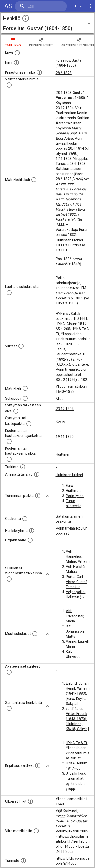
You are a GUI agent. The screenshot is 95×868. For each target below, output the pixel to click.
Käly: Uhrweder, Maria (74, 657)
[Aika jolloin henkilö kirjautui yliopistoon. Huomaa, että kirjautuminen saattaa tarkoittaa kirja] (39, 72)
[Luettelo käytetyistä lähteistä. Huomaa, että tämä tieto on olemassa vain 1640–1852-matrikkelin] (21, 346)
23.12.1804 (65, 409)
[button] (48, 23)
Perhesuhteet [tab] (41, 42)
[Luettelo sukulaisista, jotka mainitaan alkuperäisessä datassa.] (9, 293)
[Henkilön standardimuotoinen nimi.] (16, 63)
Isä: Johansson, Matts (75, 631)
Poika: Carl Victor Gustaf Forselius (77, 582)
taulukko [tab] (13, 42)
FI (79, 6)
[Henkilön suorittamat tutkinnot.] (23, 467)
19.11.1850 (65, 437)
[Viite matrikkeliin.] (36, 831)
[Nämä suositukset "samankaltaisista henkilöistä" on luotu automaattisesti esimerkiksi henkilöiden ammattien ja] (9, 708)
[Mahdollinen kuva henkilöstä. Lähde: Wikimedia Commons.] (17, 53)
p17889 (77, 298)
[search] (41, 6)
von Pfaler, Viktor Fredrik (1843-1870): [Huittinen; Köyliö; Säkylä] (77, 719)
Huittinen (63, 454)
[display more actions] (91, 6)
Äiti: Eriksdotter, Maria (75, 616)
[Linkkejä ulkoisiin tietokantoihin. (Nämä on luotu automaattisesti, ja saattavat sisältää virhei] (30, 801)
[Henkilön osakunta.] (25, 519)
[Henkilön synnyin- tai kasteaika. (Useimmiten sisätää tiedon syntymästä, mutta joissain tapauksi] (16, 411)
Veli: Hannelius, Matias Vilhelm (78, 556)
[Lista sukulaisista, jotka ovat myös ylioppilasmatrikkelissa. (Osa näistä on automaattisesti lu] (9, 579)
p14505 (79, 98)
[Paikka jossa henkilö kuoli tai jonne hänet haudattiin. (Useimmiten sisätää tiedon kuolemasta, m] (9, 459)
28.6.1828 (64, 73)
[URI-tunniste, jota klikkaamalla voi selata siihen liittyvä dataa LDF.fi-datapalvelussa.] (23, 861)
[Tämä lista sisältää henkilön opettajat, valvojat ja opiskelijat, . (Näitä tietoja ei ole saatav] (9, 672)
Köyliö (61, 421)
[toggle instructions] (26, 18)
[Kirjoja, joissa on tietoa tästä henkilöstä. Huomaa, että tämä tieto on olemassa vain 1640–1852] (38, 765)
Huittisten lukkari (69, 475)
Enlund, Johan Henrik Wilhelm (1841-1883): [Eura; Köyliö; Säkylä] (78, 693)
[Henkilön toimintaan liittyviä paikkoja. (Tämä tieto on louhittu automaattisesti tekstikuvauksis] (38, 496)
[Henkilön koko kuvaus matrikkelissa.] (34, 180)
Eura (70, 486)
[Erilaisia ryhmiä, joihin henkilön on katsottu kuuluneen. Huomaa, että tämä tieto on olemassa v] (32, 531)
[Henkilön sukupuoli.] (25, 398)
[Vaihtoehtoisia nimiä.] (9, 85)
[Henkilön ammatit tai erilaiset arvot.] (37, 474)
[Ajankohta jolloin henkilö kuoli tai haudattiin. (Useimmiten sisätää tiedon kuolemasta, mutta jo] (9, 441)
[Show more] (48, 496)
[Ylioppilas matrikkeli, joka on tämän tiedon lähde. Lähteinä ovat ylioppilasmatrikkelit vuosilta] (25, 388)
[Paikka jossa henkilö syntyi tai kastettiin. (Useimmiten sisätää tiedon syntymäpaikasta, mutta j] (29, 424)
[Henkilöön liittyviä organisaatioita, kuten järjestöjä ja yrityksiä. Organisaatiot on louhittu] (30, 540)
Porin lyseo (75, 496)
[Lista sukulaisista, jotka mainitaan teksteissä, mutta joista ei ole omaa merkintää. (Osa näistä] (35, 634)
